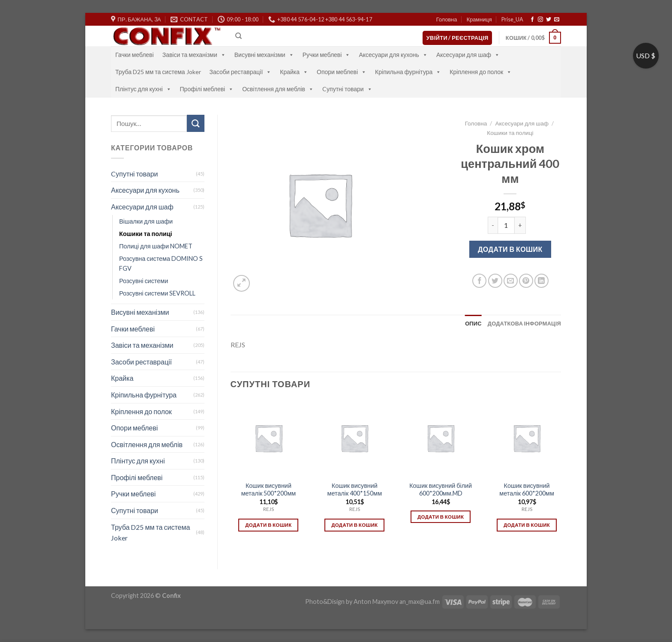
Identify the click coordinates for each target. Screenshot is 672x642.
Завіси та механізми (194, 55)
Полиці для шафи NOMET (156, 246)
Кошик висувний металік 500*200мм (269, 490)
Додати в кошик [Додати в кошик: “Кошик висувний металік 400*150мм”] (354, 525)
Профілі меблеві (207, 89)
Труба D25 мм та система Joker (158, 72)
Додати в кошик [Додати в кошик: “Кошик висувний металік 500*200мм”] (268, 525)
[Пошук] (238, 36)
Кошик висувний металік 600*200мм (527, 490)
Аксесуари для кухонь (393, 55)
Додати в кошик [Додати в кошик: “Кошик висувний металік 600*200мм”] (527, 525)
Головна (447, 19)
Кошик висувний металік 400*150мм (355, 490)
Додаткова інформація (524, 323)
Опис (473, 323)
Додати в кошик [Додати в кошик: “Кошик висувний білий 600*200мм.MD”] (441, 517)
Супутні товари (135, 510)
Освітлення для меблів (278, 89)
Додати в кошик (510, 249)
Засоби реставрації (241, 72)
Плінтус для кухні (143, 89)
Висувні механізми (264, 55)
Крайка (294, 72)
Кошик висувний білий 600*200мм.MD (441, 490)
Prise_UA (512, 19)
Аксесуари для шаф (468, 55)
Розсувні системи (144, 281)
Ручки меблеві (327, 55)
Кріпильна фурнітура (408, 72)
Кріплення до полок (481, 72)
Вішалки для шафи (146, 221)
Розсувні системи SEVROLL (157, 293)
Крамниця (479, 19)
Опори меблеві (342, 72)
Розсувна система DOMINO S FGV (161, 263)
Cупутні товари (347, 89)
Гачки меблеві (135, 55)
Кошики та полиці (145, 234)
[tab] (473, 323)
